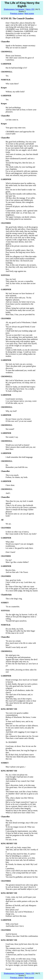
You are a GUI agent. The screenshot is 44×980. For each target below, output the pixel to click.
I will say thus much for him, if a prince (21, 854)
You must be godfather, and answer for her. (22, 877)
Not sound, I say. (12, 437)
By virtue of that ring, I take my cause (20, 586)
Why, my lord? (11, 411)
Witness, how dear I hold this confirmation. (22, 936)
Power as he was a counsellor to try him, (21, 804)
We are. (8, 524)
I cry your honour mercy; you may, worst (21, 401)
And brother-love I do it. (15, 926)
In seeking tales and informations (18, 657)
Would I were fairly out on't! (16, 647)
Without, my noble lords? (15, 92)
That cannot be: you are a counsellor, (19, 281)
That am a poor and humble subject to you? (22, 889)
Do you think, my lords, (15, 629)
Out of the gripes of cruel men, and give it (21, 589)
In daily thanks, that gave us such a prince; (22, 684)
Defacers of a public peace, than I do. (20, 250)
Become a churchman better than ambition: (22, 339)
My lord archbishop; (13, 108)
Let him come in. (12, 120)
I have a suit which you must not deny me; (22, 871)
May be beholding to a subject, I (18, 856)
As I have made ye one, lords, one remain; (21, 963)
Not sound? (10, 429)
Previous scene (16, 14)
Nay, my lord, (11, 279)
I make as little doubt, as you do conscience (22, 350)
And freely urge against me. (16, 271)
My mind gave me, (13, 655)
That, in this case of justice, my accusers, (21, 265)
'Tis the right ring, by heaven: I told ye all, (21, 615)
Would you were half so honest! (18, 445)
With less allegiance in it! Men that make (21, 256)
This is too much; (12, 475)
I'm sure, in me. (11, 840)
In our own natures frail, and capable (19, 148)
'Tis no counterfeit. (13, 607)
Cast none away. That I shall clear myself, (21, 343)
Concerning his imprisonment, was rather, (21, 831)
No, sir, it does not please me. (17, 775)
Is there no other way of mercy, (17, 532)
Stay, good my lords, (13, 580)
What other (10, 542)
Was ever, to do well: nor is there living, (21, 238)
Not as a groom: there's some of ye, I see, (21, 806)
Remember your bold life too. (17, 467)
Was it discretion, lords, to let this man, (20, 785)
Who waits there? (12, 84)
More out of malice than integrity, (18, 808)
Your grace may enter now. (16, 128)
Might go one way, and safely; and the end (22, 235)
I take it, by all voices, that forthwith (19, 505)
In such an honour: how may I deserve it (21, 887)
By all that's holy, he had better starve (20, 755)
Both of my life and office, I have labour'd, (22, 229)
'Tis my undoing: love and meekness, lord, (22, 337)
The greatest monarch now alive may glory (22, 885)
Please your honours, (13, 56)
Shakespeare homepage (14, 9)
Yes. (7, 76)
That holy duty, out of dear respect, (19, 699)
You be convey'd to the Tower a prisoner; (21, 507)
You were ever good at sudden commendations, (17, 714)
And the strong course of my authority (20, 233)
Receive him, (11, 570)
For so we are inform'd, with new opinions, (22, 171)
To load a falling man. (14, 391)
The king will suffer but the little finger (20, 631)
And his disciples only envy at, (17, 662)
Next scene (29, 14)
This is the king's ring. (14, 599)
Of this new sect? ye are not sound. (19, 421)
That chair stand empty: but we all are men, (22, 146)
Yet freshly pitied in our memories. (19, 219)
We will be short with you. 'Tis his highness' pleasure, (18, 299)
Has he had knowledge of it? (16, 68)
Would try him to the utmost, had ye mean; (22, 811)
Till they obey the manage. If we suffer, (20, 198)
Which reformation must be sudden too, (21, 183)
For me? (9, 560)
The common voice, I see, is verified (19, 948)
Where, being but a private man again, (20, 308)
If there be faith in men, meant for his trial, (22, 833)
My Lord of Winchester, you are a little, (21, 380)
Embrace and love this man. (16, 916)
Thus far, (9, 821)
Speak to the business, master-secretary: (21, 46)
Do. (7, 465)
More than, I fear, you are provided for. (20, 314)
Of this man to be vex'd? (15, 633)
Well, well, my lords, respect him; (18, 847)
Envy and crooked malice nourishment (20, 259)
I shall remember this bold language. (19, 457)
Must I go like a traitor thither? (17, 562)
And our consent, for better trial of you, (20, 302)
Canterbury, (10, 869)
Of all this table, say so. (14, 403)
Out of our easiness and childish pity (19, 200)
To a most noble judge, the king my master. (22, 591)
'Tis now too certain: (13, 641)
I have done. (10, 485)
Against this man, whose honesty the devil (22, 659)
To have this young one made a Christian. (21, 961)
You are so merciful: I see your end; (19, 335)
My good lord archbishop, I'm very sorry (21, 142)
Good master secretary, (14, 399)
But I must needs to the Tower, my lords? (21, 534)
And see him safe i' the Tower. (17, 572)
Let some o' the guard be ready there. (20, 548)
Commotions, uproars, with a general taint (21, 211)
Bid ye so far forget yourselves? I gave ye (21, 802)
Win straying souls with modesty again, (20, 341)
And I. (8, 493)
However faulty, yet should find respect (20, 387)
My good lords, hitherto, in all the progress (22, 227)
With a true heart (12, 924)
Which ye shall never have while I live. (20, 813)
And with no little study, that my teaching (21, 231)
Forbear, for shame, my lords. (17, 477)
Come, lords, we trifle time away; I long (21, 959)
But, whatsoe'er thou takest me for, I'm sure (22, 736)
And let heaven (11, 934)
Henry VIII (30, 9)
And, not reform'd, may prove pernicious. (21, 175)
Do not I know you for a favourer (18, 419)
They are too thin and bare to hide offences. (22, 726)
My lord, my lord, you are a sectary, (19, 364)
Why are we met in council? (16, 48)
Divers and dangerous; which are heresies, (21, 173)
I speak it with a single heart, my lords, (20, 240)
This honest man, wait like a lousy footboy (22, 792)
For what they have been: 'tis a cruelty (20, 389)
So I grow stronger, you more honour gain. (22, 965)
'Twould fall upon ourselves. (16, 621)
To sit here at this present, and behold (20, 144)
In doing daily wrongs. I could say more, (21, 352)
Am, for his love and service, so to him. (20, 858)
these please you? (12, 910)
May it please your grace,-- (16, 767)
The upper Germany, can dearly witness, (21, 217)
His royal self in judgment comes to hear (21, 701)
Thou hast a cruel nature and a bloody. (20, 738)
